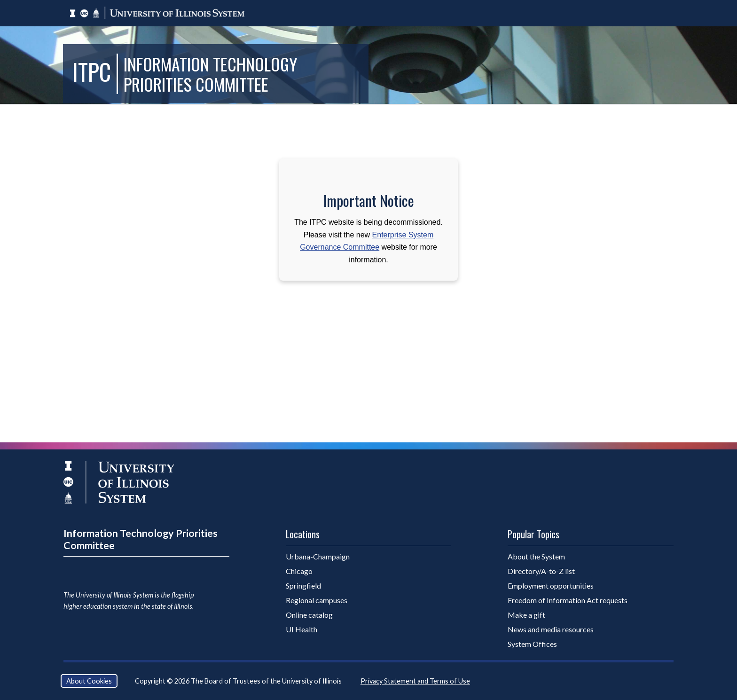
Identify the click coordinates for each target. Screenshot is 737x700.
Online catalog (309, 615)
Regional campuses (317, 600)
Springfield (303, 586)
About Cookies (89, 681)
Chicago (299, 571)
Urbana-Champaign (318, 556)
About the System (536, 556)
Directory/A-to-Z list (541, 571)
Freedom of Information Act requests (568, 600)
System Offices (532, 644)
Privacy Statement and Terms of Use (415, 681)
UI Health (302, 629)
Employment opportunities (551, 586)
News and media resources (551, 629)
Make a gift (526, 615)
